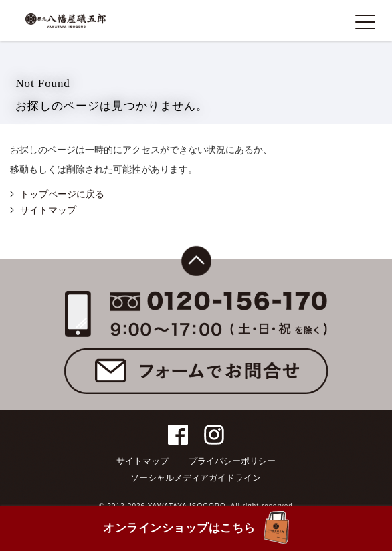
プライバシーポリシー (232, 461)
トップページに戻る (62, 194)
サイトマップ (48, 210)
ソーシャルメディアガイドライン (196, 478)
